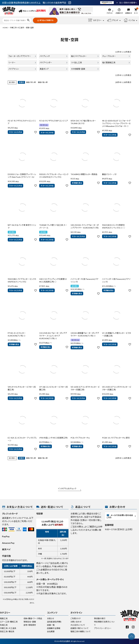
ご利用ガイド (76, 618)
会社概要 (51, 631)
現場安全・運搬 (30, 622)
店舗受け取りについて (80, 628)
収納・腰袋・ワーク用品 (33, 618)
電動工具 (4, 618)
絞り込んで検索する (45, 20)
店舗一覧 (51, 625)
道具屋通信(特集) (54, 622)
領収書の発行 (100, 618)
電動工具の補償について (81, 631)
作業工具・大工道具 (17, 28)
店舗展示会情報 (54, 628)
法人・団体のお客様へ (128, 3)
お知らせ (50, 618)
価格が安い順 (31, 82)
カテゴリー (95, 20)
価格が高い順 (43, 82)
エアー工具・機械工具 (9, 622)
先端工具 (4, 625)
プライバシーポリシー (103, 628)
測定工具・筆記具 (7, 631)
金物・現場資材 (30, 625)
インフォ (129, 20)
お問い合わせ (76, 622)
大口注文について (78, 625)
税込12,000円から (32, 11)
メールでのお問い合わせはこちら (120, 516)
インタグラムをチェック (67, 488)
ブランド (113, 20)
